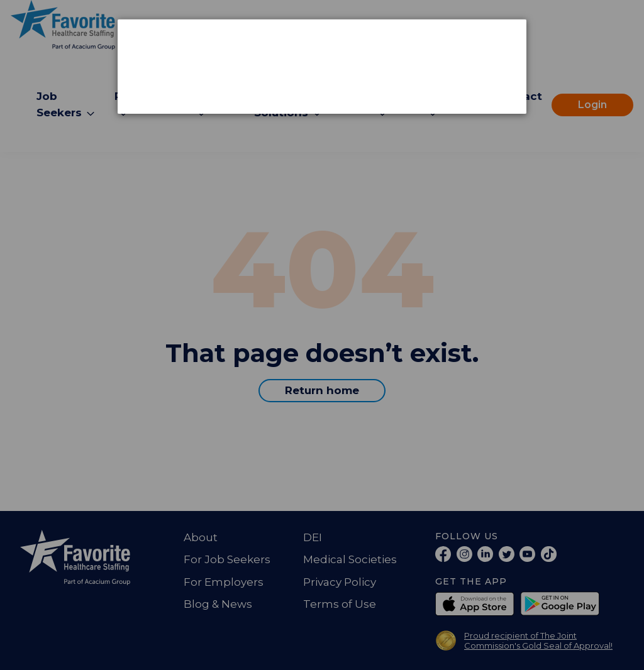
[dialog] (322, 66)
